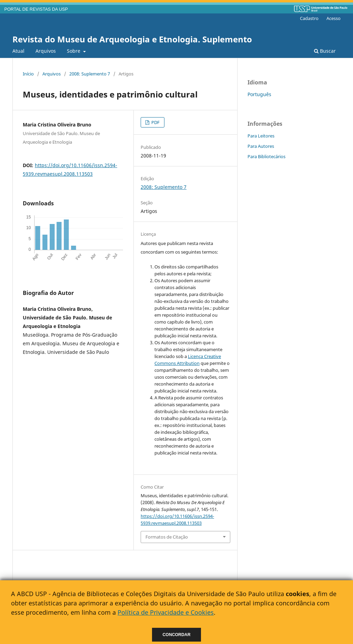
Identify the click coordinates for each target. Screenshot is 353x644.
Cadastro (309, 18)
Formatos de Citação (167, 537)
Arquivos (46, 51)
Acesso (334, 18)
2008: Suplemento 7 (90, 74)
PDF (155, 122)
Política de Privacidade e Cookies (166, 612)
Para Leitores (261, 136)
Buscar (325, 51)
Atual (18, 51)
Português (259, 94)
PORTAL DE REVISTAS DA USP (36, 9)
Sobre (74, 51)
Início (28, 74)
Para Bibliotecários (266, 156)
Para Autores (261, 146)
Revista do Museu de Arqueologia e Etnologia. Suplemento (132, 39)
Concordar (177, 635)
